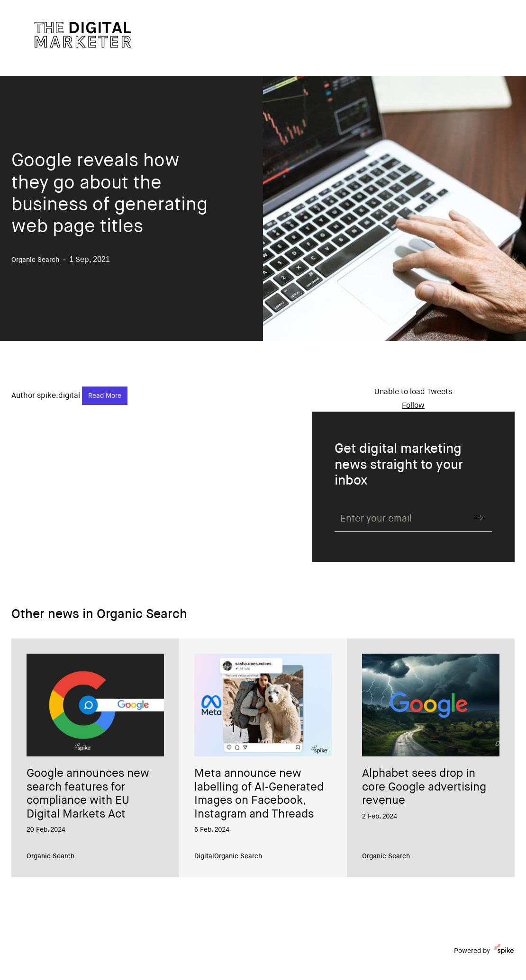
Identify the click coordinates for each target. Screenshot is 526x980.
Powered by (484, 951)
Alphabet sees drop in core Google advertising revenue (424, 788)
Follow (413, 406)
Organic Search (50, 857)
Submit (479, 518)
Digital (204, 857)
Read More (105, 396)
